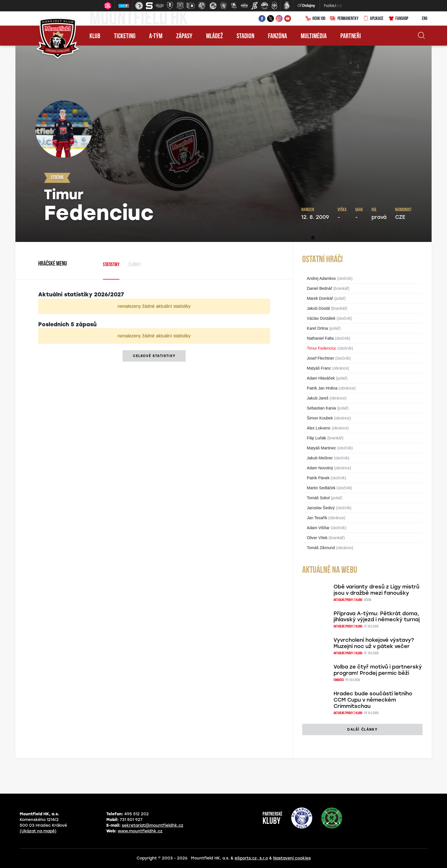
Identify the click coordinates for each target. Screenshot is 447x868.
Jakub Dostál (318, 308)
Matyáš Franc (319, 368)
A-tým (156, 36)
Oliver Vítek (317, 538)
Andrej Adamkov (321, 278)
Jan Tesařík (317, 518)
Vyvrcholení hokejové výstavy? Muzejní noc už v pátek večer (374, 643)
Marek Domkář (320, 298)
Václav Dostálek (321, 318)
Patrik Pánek (318, 478)
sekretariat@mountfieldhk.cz (153, 825)
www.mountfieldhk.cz (140, 831)
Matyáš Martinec (321, 448)
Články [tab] (135, 265)
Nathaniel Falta (320, 338)
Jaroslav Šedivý (321, 508)
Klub (95, 36)
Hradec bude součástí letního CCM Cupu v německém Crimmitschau (373, 700)
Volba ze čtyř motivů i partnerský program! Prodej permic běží (378, 670)
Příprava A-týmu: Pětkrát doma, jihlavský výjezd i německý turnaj (377, 617)
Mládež (215, 36)
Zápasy (184, 36)
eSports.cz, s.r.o (251, 858)
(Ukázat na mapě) (38, 831)
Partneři (351, 36)
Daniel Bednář (319, 288)
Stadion (245, 36)
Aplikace (373, 19)
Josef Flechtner (320, 358)
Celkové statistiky (154, 356)
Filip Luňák (316, 438)
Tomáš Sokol (318, 498)
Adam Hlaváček (321, 378)
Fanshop (398, 19)
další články (362, 730)
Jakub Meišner (320, 458)
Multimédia (314, 36)
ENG (420, 19)
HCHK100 (315, 19)
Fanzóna (278, 36)
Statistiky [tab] (111, 265)
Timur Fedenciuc (322, 348)
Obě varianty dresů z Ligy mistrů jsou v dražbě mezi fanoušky (376, 590)
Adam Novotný (320, 468)
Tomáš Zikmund (321, 548)
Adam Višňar (318, 528)
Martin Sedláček (321, 488)
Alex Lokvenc (319, 428)
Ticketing (125, 36)
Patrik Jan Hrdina (322, 388)
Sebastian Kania (321, 408)
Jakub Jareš (317, 398)
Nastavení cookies (292, 858)
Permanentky (344, 19)
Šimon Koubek (320, 418)
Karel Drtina (317, 328)
